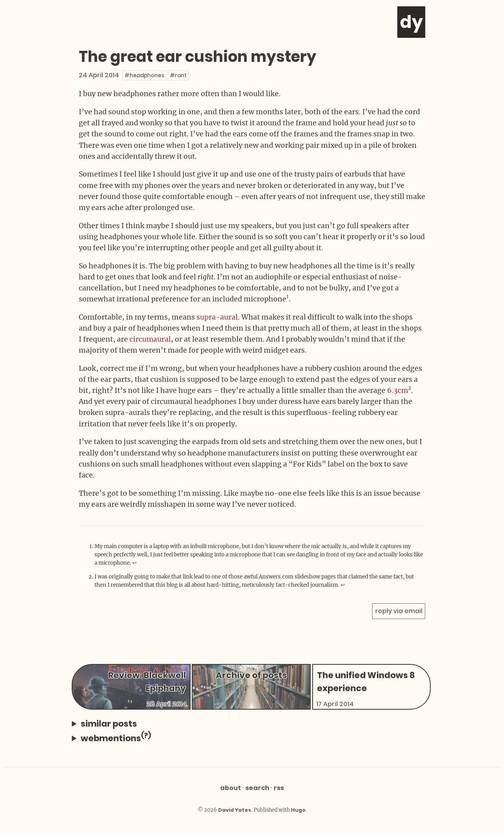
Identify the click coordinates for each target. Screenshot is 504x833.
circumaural (150, 339)
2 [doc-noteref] (410, 388)
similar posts (109, 724)
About (231, 788)
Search (257, 788)
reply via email (399, 611)
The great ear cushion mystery (198, 57)
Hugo (298, 810)
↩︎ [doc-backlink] (134, 563)
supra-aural (217, 317)
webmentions (116, 737)
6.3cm (398, 390)
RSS (279, 788)
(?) (146, 735)
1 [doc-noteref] (287, 297)
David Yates (235, 810)
